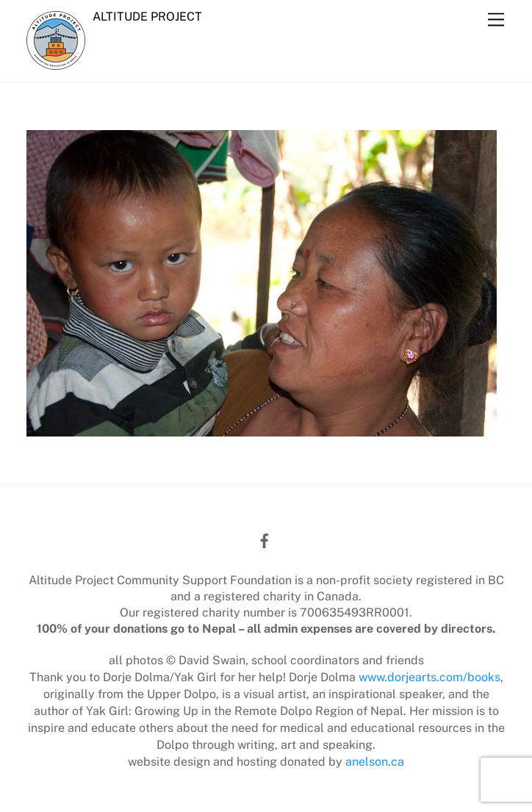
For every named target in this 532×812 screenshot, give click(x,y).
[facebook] (265, 539)
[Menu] (496, 20)
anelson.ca (375, 762)
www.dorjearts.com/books (429, 677)
